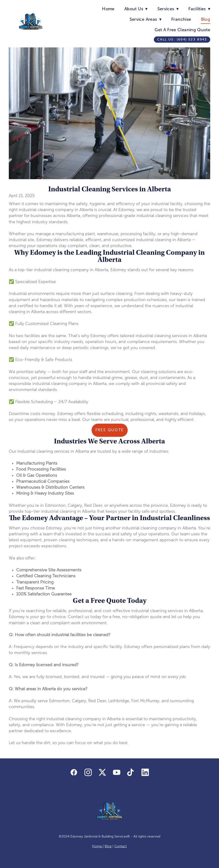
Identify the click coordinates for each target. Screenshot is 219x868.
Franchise (181, 19)
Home (108, 9)
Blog (206, 19)
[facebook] (74, 773)
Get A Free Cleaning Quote (182, 30)
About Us (136, 9)
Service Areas (146, 19)
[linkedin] (145, 773)
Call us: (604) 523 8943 (182, 39)
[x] (102, 773)
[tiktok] (131, 773)
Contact (121, 846)
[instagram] (88, 773)
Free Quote (110, 430)
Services (168, 9)
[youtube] (117, 773)
